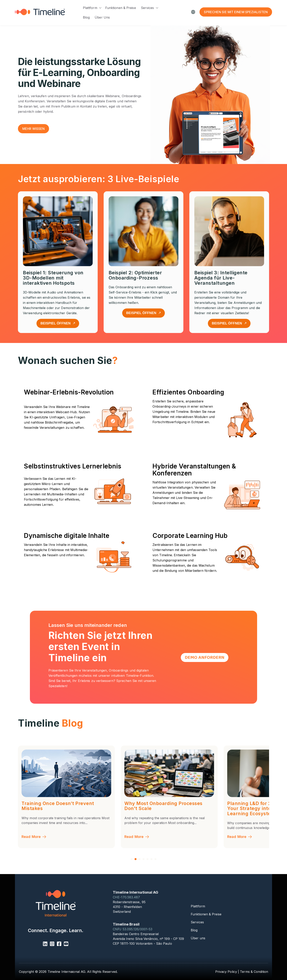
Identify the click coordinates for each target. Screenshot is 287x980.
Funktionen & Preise (121, 8)
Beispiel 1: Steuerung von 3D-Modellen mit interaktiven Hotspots (53, 278)
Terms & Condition (254, 972)
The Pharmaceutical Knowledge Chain (59, 806)
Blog (86, 17)
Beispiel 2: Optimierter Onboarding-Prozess (135, 275)
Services (147, 8)
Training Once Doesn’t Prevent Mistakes (161, 806)
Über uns (102, 17)
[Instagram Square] (52, 944)
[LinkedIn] (45, 944)
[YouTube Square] (66, 944)
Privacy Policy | (227, 972)
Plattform (90, 8)
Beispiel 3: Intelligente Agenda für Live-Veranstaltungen (221, 278)
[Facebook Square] (59, 944)
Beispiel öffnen (58, 323)
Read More (34, 837)
